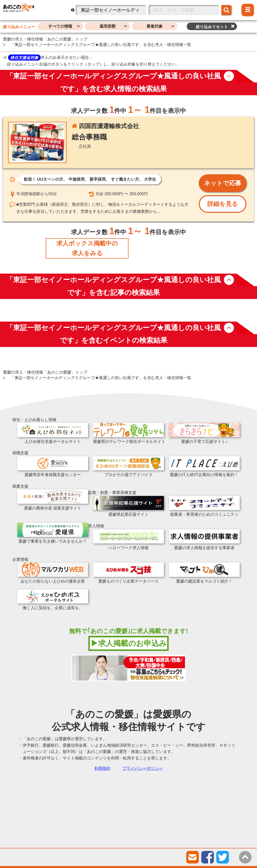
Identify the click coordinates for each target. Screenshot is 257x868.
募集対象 (155, 26)
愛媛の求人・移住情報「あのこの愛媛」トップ (45, 39)
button (229, 76)
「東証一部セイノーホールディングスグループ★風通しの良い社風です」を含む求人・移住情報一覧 (101, 45)
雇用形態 (107, 26)
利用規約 (102, 768)
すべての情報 (60, 26)
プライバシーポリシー (143, 768)
